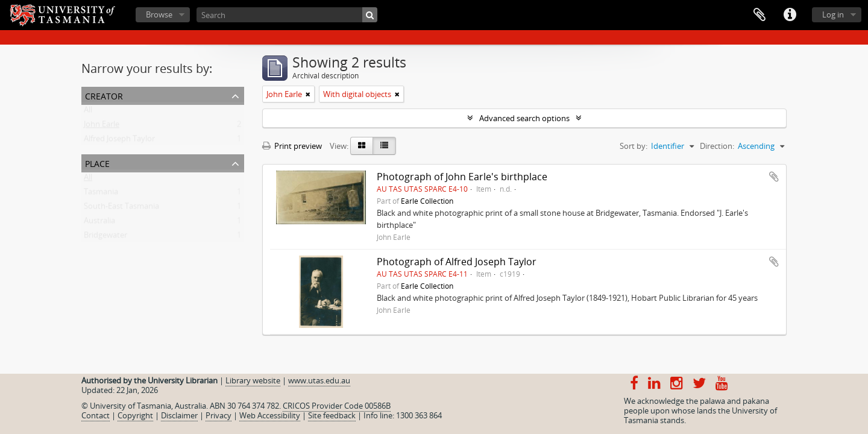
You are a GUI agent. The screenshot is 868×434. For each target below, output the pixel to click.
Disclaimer (179, 415)
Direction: (717, 146)
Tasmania (101, 194)
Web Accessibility (270, 415)
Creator (104, 95)
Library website (253, 380)
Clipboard (759, 15)
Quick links (790, 15)
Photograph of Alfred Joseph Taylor (457, 262)
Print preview (292, 146)
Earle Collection (427, 201)
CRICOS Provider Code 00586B (337, 406)
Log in (833, 14)
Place (97, 162)
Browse (159, 14)
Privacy (219, 415)
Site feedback (332, 415)
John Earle (102, 127)
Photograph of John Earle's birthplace (462, 177)
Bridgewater (105, 237)
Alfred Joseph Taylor (119, 141)
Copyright (135, 415)
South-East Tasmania (121, 209)
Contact (96, 415)
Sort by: (634, 146)
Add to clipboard (774, 177)
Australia (99, 223)
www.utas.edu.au (319, 380)
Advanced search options (524, 118)
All (88, 112)
